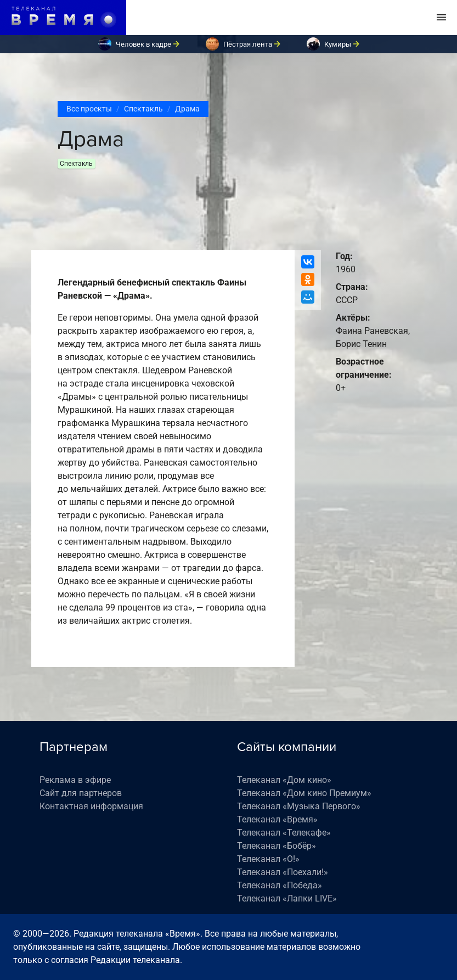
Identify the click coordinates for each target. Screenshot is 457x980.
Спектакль (143, 109)
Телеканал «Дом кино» (284, 780)
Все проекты (89, 109)
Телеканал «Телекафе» (284, 833)
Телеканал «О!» (268, 859)
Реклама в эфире (75, 780)
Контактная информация (91, 806)
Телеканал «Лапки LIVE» (287, 898)
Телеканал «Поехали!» (283, 872)
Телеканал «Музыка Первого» (299, 806)
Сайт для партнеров (81, 793)
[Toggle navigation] (441, 18)
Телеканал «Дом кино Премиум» (304, 793)
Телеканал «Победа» (280, 885)
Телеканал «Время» (277, 819)
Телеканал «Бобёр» (277, 846)
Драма (187, 109)
